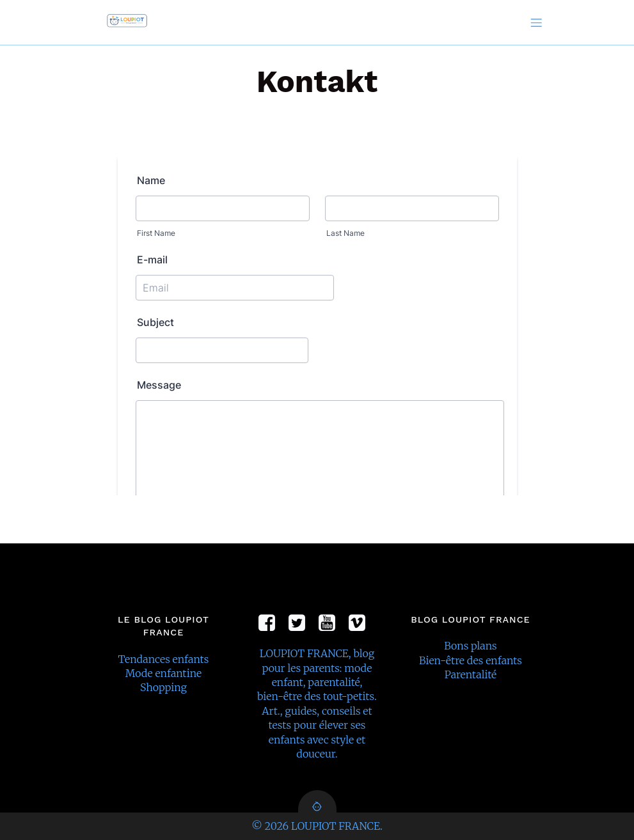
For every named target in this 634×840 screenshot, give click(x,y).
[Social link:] (272, 623)
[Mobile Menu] (537, 22)
